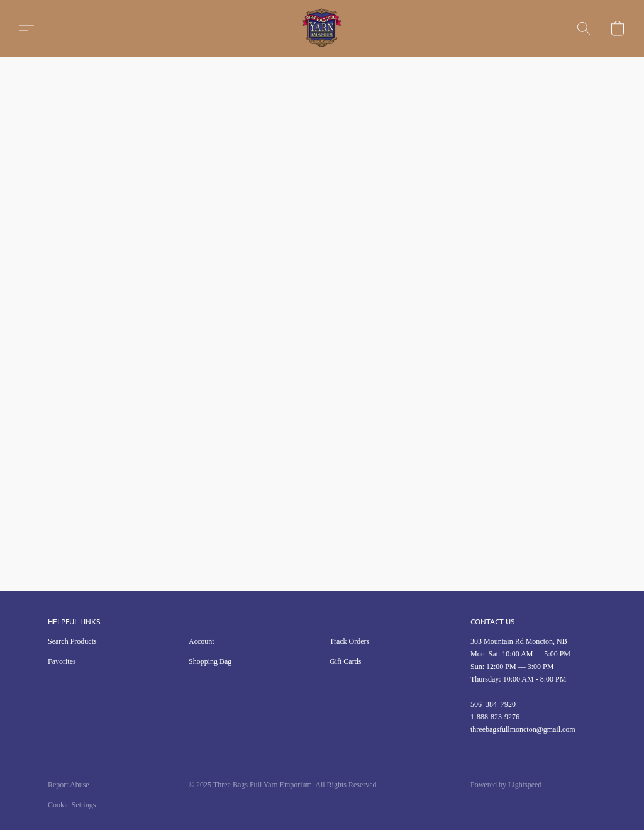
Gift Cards (345, 661)
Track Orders (349, 641)
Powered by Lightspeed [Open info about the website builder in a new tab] (506, 785)
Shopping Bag (210, 661)
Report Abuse (69, 785)
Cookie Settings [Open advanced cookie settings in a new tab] (72, 805)
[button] (322, 28)
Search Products (72, 641)
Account (202, 641)
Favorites (62, 661)
